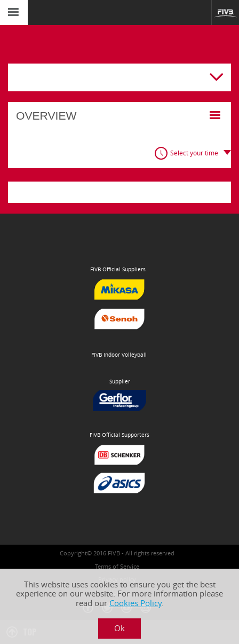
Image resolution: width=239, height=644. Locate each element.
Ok (120, 628)
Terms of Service (117, 566)
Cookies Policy (136, 603)
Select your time (194, 153)
